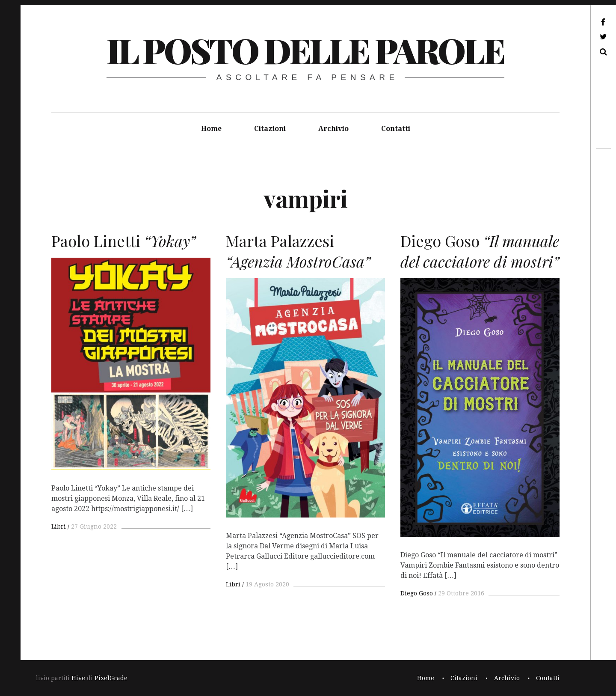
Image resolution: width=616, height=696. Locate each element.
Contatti (396, 129)
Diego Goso (417, 593)
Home (211, 129)
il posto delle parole (305, 50)
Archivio (333, 129)
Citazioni (270, 129)
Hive (78, 678)
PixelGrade (111, 678)
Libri (59, 526)
